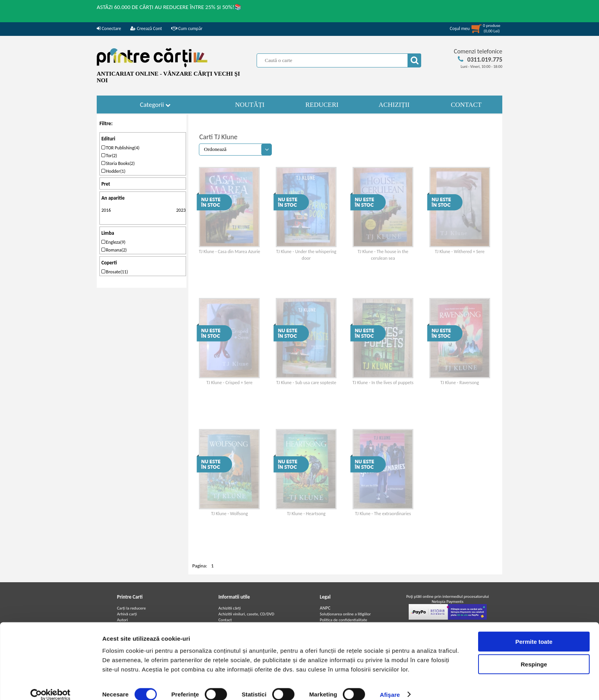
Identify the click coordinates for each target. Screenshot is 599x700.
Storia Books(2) (118, 163)
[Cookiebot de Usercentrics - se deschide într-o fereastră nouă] (51, 685)
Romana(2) (114, 250)
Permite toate (534, 632)
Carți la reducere (131, 608)
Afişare (390, 685)
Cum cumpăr (187, 28)
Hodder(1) (113, 171)
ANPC (325, 608)
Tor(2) (109, 156)
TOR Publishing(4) (121, 148)
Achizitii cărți (229, 608)
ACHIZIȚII (394, 105)
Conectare (109, 28)
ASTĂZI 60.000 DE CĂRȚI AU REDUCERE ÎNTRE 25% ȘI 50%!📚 (169, 7)
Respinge (534, 655)
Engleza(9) (113, 242)
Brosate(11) (115, 272)
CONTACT (466, 105)
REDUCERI (322, 105)
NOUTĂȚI (250, 105)
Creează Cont (146, 28)
